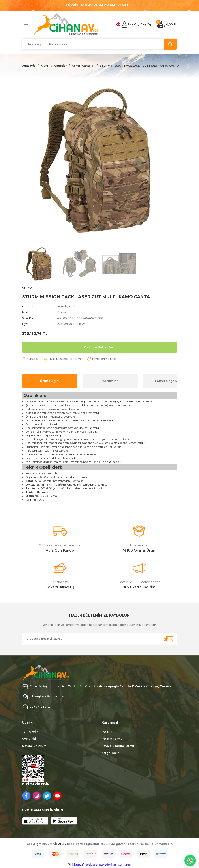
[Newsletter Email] (99, 639)
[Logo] (65, 24)
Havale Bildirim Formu (118, 746)
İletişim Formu (112, 739)
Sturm (61, 312)
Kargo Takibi (111, 753)
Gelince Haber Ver (100, 347)
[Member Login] (124, 24)
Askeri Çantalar (68, 307)
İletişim (107, 732)
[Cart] (167, 24)
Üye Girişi (29, 739)
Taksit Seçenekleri (171, 381)
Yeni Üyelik (30, 732)
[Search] (99, 44)
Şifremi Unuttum (34, 746)
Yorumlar (110, 381)
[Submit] (169, 639)
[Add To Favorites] (102, 359)
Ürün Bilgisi (50, 381)
